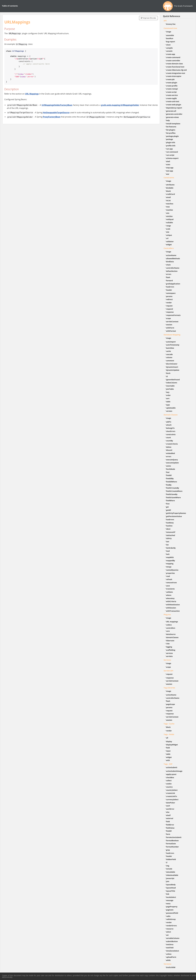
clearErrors (171, 431)
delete (169, 447)
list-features (171, 127)
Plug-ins (167, 614)
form (168, 834)
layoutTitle (171, 891)
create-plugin (172, 83)
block (168, 727)
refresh (169, 579)
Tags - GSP (168, 764)
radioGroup (171, 919)
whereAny (170, 598)
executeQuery (172, 460)
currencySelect (172, 799)
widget (169, 245)
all (167, 738)
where (169, 595)
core (168, 631)
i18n (168, 644)
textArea (170, 944)
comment (170, 361)
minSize (169, 216)
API (165, 21)
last (168, 542)
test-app (170, 171)
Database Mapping (172, 335)
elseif (168, 815)
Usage (169, 32)
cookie (169, 784)
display (169, 741)
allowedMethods (173, 258)
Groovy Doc (171, 24)
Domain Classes (171, 415)
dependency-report (174, 108)
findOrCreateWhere (174, 491)
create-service (172, 95)
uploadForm (171, 957)
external (170, 818)
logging (169, 647)
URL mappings (172, 622)
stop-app (170, 168)
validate (170, 592)
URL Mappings (32, 94)
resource (170, 929)
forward (169, 281)
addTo (169, 422)
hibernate (170, 641)
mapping (170, 564)
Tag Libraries (169, 688)
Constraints (169, 178)
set (167, 935)
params (169, 296)
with (168, 760)
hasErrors (170, 287)
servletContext (172, 322)
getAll (169, 510)
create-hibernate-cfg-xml (176, 70)
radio (168, 916)
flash (168, 277)
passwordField (172, 913)
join (168, 881)
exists (169, 466)
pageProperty (172, 907)
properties (170, 573)
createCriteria (172, 444)
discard (169, 450)
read (168, 576)
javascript (170, 878)
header (169, 290)
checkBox (170, 777)
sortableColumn (173, 938)
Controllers (169, 248)
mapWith (170, 557)
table (168, 402)
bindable (170, 188)
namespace (171, 293)
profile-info (171, 146)
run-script (170, 155)
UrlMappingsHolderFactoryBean (57, 105)
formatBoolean (172, 840)
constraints (171, 434)
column (169, 357)
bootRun (170, 38)
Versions (168, 964)
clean (168, 45)
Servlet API (168, 671)
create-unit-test (173, 101)
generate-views (173, 117)
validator (170, 241)
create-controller (173, 61)
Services (167, 660)
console (169, 51)
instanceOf (171, 532)
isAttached (171, 535)
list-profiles (171, 133)
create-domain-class (175, 64)
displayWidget (172, 745)
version (169, 411)
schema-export (172, 158)
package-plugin (172, 136)
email (168, 197)
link (168, 894)
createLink (171, 793)
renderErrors (171, 926)
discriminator (172, 364)
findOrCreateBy (173, 488)
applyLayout (171, 774)
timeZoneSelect (173, 951)
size (168, 232)
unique (169, 235)
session (169, 325)
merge (169, 567)
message (170, 900)
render (169, 303)
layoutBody (171, 885)
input (168, 751)
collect (169, 781)
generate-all (171, 111)
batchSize (170, 348)
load (168, 551)
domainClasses (172, 637)
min (168, 213)
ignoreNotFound (173, 380)
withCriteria (171, 601)
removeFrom (171, 583)
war (168, 174)
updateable (171, 408)
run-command (172, 152)
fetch (168, 373)
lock (168, 554)
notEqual (170, 219)
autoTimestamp (173, 345)
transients (170, 589)
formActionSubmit (174, 837)
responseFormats (173, 315)
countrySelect (172, 790)
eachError (170, 809)
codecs (169, 625)
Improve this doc (148, 18)
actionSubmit (172, 767)
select (169, 932)
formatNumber (172, 847)
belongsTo (170, 428)
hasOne (169, 526)
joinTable (170, 389)
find (168, 472)
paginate (170, 910)
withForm (170, 328)
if (167, 863)
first (168, 504)
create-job (170, 79)
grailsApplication (173, 284)
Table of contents (10, 6)
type (168, 405)
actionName (171, 255)
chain (168, 265)
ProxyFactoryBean (52, 117)
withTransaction (173, 611)
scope (169, 318)
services (170, 653)
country (169, 787)
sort (168, 398)
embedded (171, 453)
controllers (171, 628)
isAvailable (171, 872)
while (168, 960)
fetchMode (171, 469)
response (170, 312)
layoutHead (171, 888)
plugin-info (171, 142)
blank (168, 191)
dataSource (171, 634)
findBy (169, 485)
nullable (170, 223)
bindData (170, 262)
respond (170, 309)
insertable (170, 386)
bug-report (171, 42)
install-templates (173, 124)
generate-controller (174, 114)
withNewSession (173, 605)
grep (168, 850)
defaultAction (172, 271)
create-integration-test (176, 73)
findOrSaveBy (172, 494)
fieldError (170, 825)
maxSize (170, 210)
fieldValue (170, 828)
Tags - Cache (169, 724)
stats (168, 164)
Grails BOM (171, 967)
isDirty (169, 538)
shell (168, 161)
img (168, 866)
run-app (169, 149)
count (169, 437)
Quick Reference (172, 16)
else (168, 812)
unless (169, 954)
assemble (170, 35)
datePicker (171, 803)
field (168, 748)
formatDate (171, 844)
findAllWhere (172, 482)
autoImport (171, 342)
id (167, 376)
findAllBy (170, 478)
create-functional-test (175, 67)
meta (168, 904)
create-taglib (171, 98)
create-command (173, 57)
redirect (169, 299)
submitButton (172, 941)
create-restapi (172, 89)
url (167, 238)
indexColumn (172, 383)
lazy (168, 392)
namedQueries (172, 570)
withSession (171, 608)
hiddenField (171, 859)
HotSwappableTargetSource (56, 113)
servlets (169, 656)
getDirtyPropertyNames (176, 513)
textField (170, 948)
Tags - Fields (169, 734)
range (169, 226)
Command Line (170, 28)
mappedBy (171, 561)
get (167, 507)
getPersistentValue (174, 516)
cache (169, 351)
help (168, 120)
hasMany (170, 523)
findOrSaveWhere (173, 497)
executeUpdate (172, 463)
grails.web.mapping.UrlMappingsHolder (120, 105)
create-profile (172, 86)
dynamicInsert (172, 367)
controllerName (173, 268)
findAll (169, 475)
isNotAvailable (172, 875)
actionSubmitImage (174, 771)
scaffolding (171, 650)
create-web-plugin (174, 105)
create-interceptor (174, 76)
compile (169, 48)
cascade (169, 354)
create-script (171, 92)
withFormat (171, 331)
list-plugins (171, 130)
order (168, 395)
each (168, 806)
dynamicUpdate (173, 370)
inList (168, 200)
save (168, 586)
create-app (171, 54)
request (169, 306)
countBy (170, 441)
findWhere (170, 501)
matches (170, 204)
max (168, 207)
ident (168, 529)
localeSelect (171, 897)
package (170, 139)
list (167, 545)
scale (168, 229)
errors (169, 274)
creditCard (171, 194)
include (169, 869)
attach (169, 425)
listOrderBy (171, 548)
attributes (170, 185)
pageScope (171, 704)
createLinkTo (172, 796)
